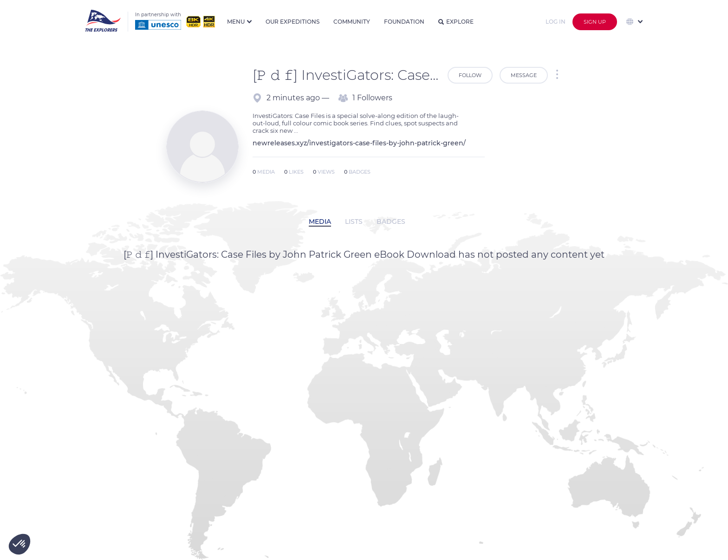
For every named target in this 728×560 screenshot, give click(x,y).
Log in (556, 22)
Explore (456, 22)
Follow (470, 75)
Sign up (595, 22)
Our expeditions (292, 22)
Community (352, 22)
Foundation (404, 22)
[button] (19, 544)
